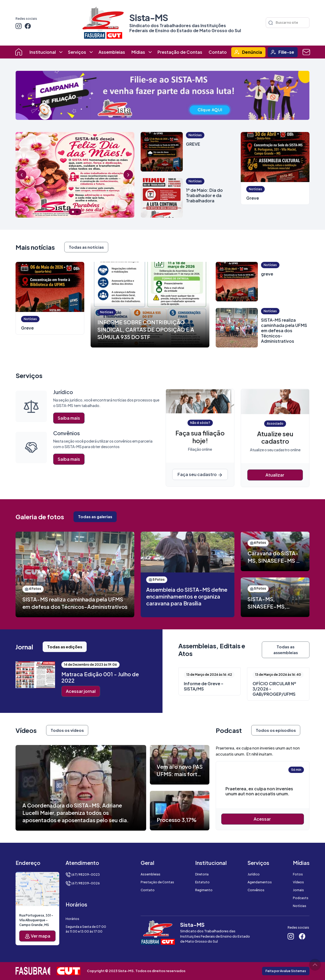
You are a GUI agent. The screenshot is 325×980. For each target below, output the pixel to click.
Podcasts (301, 898)
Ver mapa (38, 936)
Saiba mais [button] (69, 418)
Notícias (300, 906)
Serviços (77, 52)
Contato (218, 52)
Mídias (138, 52)
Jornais (298, 890)
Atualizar (275, 475)
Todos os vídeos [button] (67, 730)
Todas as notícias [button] (86, 247)
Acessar (263, 819)
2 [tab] (77, 212)
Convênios (256, 890)
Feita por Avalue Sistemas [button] (286, 971)
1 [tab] (73, 212)
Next (128, 175)
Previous (22, 175)
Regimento (204, 890)
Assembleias (112, 52)
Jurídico (254, 874)
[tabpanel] (75, 175)
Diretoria (202, 874)
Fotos (298, 874)
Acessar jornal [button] (81, 691)
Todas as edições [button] (65, 647)
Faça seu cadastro (200, 475)
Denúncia (252, 52)
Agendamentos (260, 882)
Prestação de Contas (180, 52)
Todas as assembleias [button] (286, 650)
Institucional (43, 52)
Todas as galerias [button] (95, 516)
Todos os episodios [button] (276, 730)
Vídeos (298, 882)
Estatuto (202, 882)
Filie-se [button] (286, 52)
